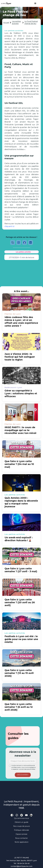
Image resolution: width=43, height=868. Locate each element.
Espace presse (21, 834)
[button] (34, 3)
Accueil (6, 23)
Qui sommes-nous (21, 818)
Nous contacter (21, 838)
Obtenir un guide (21, 822)
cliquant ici (9, 226)
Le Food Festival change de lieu (31, 23)
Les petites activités (16, 23)
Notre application (22, 842)
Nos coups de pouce (22, 826)
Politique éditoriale (22, 830)
